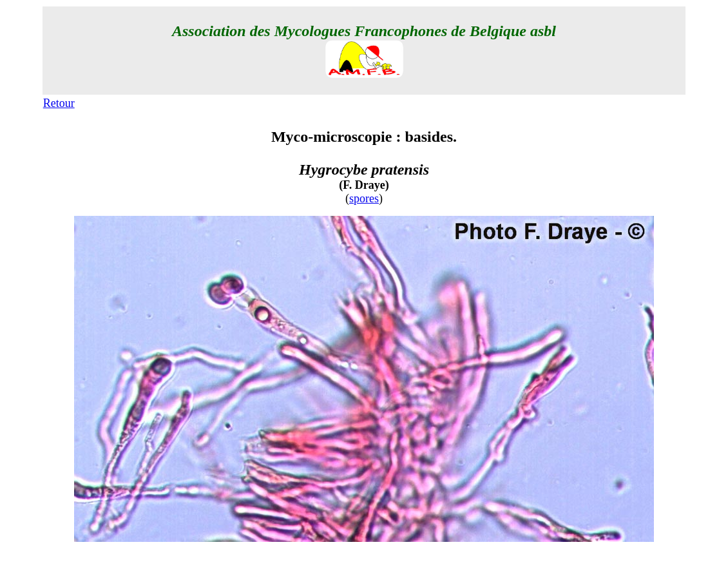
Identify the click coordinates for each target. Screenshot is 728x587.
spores (364, 198)
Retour (59, 103)
